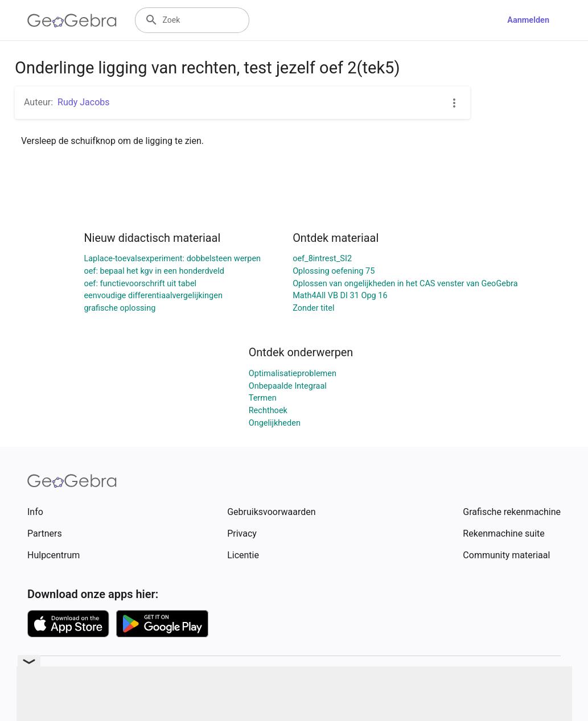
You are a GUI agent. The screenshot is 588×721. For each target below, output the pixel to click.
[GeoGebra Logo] (72, 20)
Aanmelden (528, 20)
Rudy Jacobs (84, 102)
